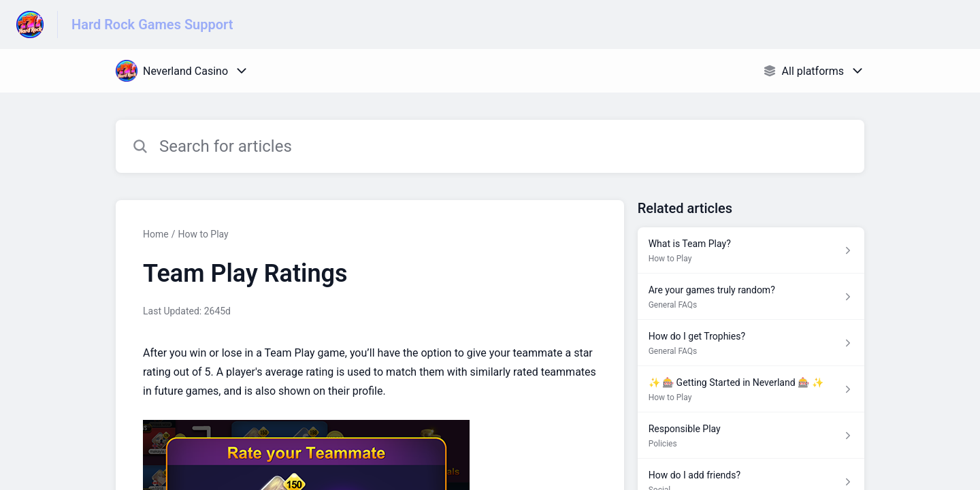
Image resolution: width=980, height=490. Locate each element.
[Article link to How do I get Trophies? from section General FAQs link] (751, 343)
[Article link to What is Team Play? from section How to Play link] (751, 250)
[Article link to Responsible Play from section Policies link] (751, 436)
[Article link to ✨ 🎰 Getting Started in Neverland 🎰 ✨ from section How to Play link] (751, 389)
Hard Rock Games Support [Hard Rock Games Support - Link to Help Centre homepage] (152, 24)
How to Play (203, 234)
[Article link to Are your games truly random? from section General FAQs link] (751, 297)
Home (156, 234)
